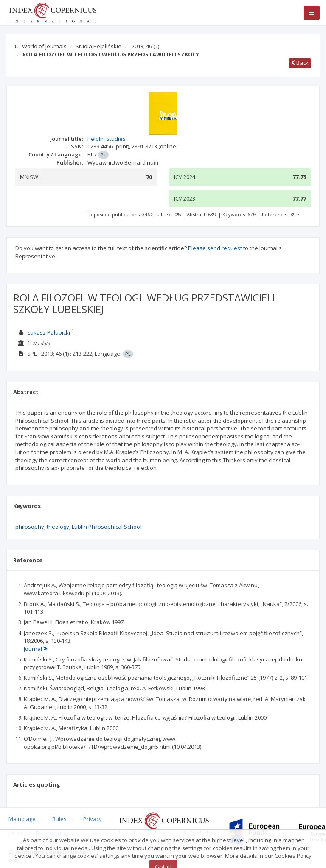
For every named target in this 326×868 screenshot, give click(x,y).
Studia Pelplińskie (98, 46)
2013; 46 (145, 46)
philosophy (30, 527)
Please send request (215, 248)
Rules (59, 819)
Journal (35, 649)
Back (300, 63)
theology (58, 527)
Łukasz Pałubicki (49, 332)
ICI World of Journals (41, 46)
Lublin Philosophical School (107, 527)
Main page (22, 819)
